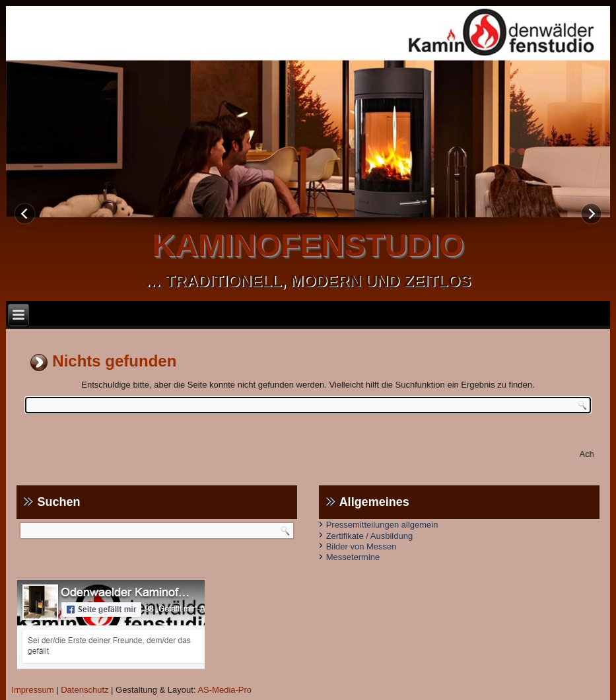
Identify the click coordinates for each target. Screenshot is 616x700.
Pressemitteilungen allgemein (382, 525)
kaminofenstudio (308, 245)
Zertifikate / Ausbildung (370, 536)
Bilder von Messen (361, 546)
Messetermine (353, 557)
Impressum (32, 690)
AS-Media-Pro (224, 690)
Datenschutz (85, 690)
